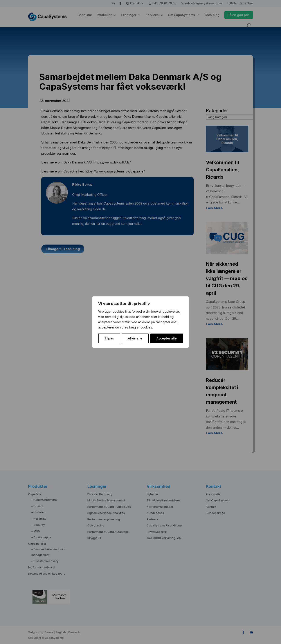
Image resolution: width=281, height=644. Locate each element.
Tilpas (109, 338)
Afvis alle (135, 338)
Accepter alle (167, 338)
